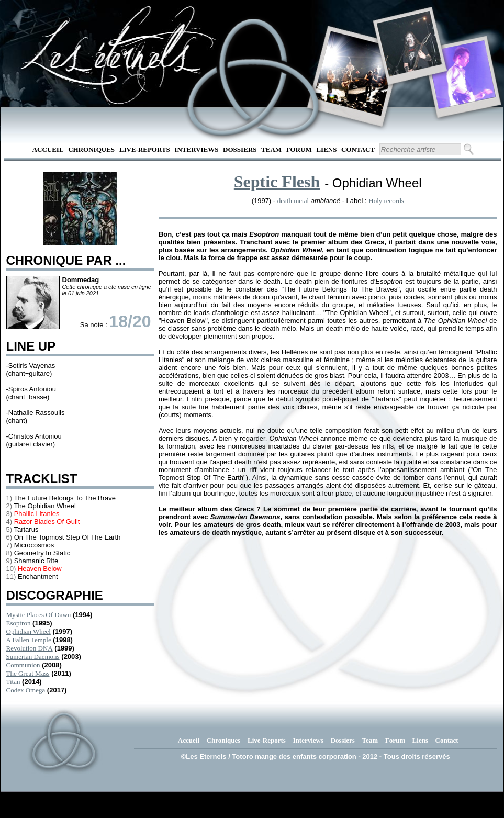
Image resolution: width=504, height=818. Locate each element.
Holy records (386, 201)
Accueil (48, 149)
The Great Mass (28, 673)
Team (271, 149)
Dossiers (240, 149)
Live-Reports (145, 149)
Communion (23, 665)
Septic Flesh (277, 182)
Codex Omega (26, 690)
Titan (13, 682)
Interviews (196, 149)
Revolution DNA (30, 648)
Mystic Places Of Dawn (39, 615)
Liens (326, 149)
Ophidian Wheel (29, 631)
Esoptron (19, 623)
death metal (293, 201)
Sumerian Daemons (33, 657)
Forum (299, 149)
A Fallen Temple (29, 640)
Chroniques (91, 149)
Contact (358, 149)
